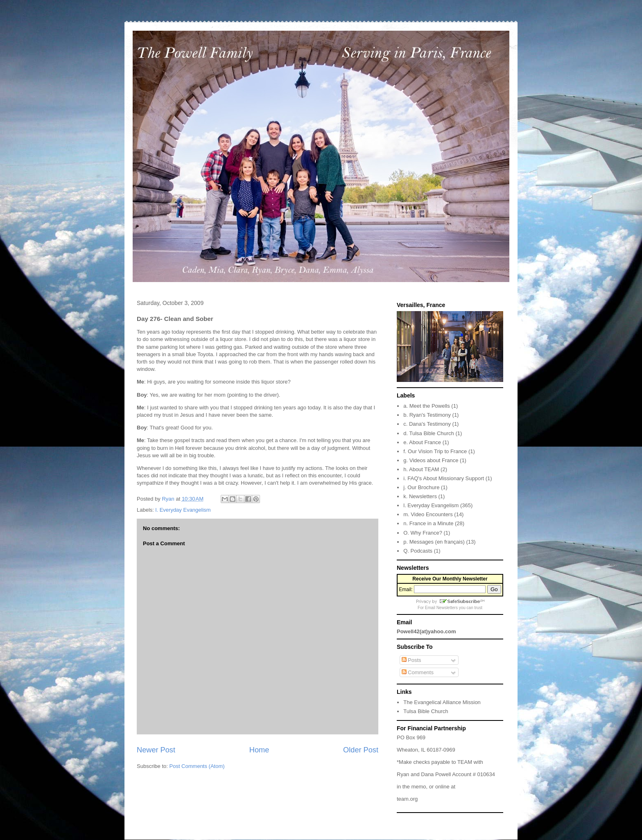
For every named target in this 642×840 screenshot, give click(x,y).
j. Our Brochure (421, 487)
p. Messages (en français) (434, 542)
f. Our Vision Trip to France (435, 451)
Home (259, 750)
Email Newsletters (441, 608)
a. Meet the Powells (426, 406)
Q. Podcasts (418, 551)
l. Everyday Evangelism (183, 510)
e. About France (422, 442)
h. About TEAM (421, 469)
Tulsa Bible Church (426, 711)
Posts (411, 660)
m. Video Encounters (428, 514)
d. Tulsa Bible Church (429, 433)
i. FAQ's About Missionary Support (444, 478)
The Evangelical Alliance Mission (442, 702)
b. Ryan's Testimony (427, 415)
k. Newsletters (420, 496)
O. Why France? (423, 533)
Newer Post (156, 750)
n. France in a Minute (428, 523)
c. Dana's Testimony (427, 424)
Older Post (361, 750)
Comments (418, 672)
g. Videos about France (431, 460)
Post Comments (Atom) (197, 766)
